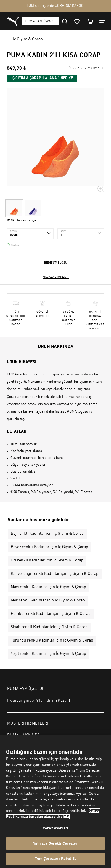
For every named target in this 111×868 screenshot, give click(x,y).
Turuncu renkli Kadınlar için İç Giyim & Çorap (52, 640)
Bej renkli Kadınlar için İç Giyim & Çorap (47, 534)
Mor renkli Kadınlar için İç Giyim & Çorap (48, 600)
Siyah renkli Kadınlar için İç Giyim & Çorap (49, 627)
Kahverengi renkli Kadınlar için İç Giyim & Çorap (55, 574)
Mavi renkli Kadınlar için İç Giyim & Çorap (48, 587)
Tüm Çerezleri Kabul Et (55, 859)
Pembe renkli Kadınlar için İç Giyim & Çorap (51, 614)
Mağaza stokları (56, 277)
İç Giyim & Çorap (28, 39)
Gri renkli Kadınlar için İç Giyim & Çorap (47, 560)
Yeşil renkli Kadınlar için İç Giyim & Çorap (48, 654)
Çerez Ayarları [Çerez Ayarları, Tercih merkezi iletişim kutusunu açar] (55, 828)
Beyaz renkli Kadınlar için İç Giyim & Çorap (49, 547)
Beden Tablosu (56, 263)
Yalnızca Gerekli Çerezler (55, 844)
